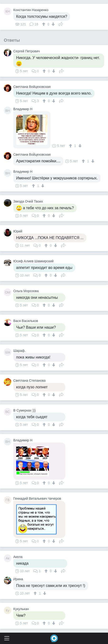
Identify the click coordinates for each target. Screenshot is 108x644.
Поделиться (61, 24)
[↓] (53, 24)
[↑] (44, 24)
